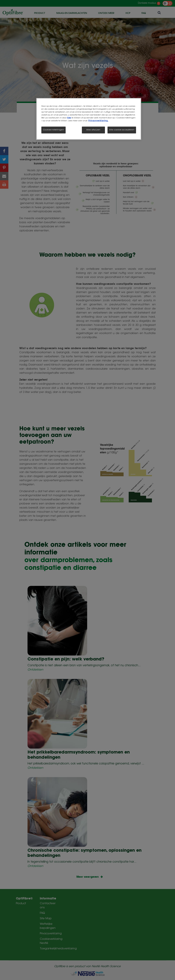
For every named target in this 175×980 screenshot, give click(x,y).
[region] (89, 119)
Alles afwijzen (93, 130)
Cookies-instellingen (53, 130)
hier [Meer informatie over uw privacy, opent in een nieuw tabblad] (69, 118)
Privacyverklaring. (98, 121)
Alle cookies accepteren (122, 130)
